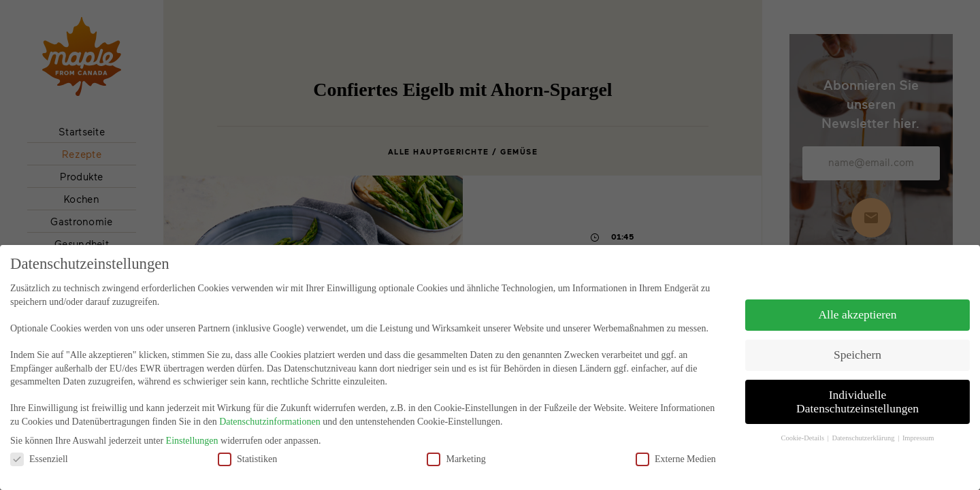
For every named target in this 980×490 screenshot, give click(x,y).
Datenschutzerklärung (864, 426)
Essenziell (39, 447)
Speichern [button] (857, 344)
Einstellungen (192, 430)
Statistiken (247, 447)
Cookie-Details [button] (803, 426)
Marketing (456, 447)
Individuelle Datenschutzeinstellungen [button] (857, 391)
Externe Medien (676, 447)
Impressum (918, 426)
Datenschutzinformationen (270, 411)
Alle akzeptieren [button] (857, 304)
